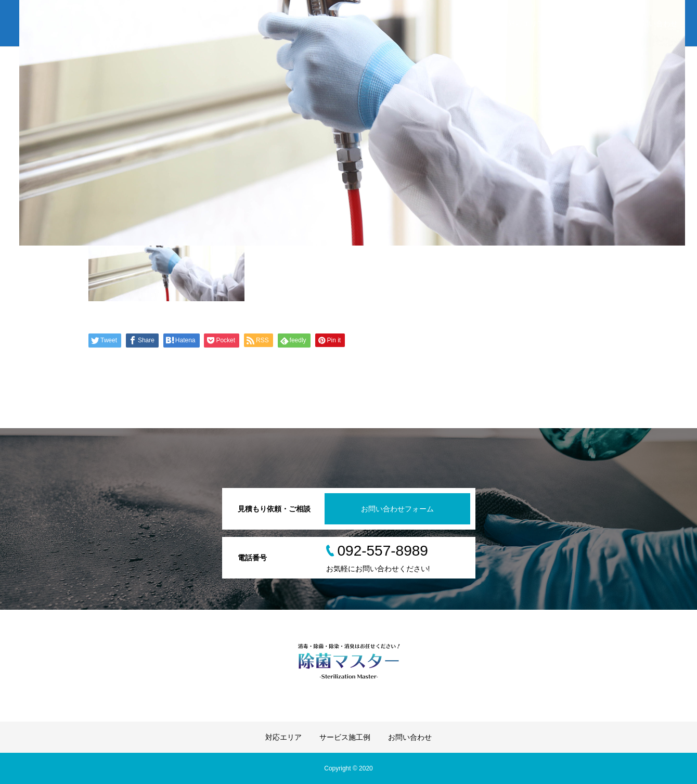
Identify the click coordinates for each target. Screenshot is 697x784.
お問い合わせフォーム (397, 509)
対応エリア (526, 23)
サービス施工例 (589, 23)
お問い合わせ (656, 23)
